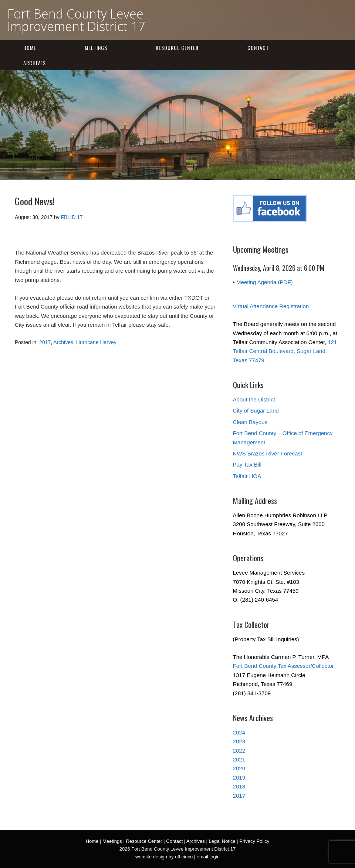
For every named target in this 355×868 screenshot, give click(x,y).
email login (208, 857)
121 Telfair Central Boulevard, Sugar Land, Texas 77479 (285, 351)
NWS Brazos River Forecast (268, 453)
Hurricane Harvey (96, 342)
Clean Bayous (250, 422)
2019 (239, 778)
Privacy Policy (254, 841)
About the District (254, 399)
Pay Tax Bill (247, 465)
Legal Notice (222, 841)
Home (30, 48)
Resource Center (177, 48)
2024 (239, 732)
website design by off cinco (164, 857)
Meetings (96, 48)
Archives (35, 63)
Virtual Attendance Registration (271, 306)
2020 (239, 768)
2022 (239, 751)
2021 (239, 759)
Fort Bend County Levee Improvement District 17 (76, 20)
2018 (239, 786)
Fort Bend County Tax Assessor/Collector (283, 666)
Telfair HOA (247, 476)
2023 (239, 741)
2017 (45, 342)
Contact (258, 48)
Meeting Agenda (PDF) (265, 282)
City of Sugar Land (256, 411)
